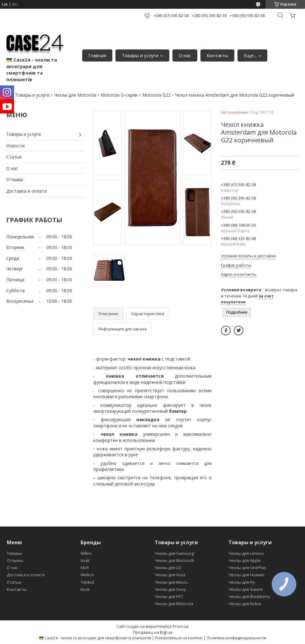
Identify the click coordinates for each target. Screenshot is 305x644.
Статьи (14, 157)
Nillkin (86, 553)
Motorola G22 (156, 95)
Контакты (217, 55)
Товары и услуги (140, 55)
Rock (85, 589)
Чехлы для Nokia (245, 604)
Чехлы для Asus (170, 575)
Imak (85, 560)
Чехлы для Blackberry (249, 596)
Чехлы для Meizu (171, 582)
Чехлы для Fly (242, 582)
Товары (14, 553)
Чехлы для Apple (245, 560)
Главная (97, 55)
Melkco (87, 575)
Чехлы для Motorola (75, 95)
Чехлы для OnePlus (247, 568)
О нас (185, 55)
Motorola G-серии (119, 95)
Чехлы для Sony (170, 589)
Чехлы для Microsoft (174, 560)
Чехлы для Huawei (246, 575)
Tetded (87, 582)
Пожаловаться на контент (179, 638)
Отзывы (15, 179)
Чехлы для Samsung (174, 553)
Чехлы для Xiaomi (246, 589)
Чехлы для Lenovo (246, 553)
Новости (15, 146)
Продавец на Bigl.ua (153, 632)
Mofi (85, 568)
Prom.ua (181, 626)
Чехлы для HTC (169, 596)
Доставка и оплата (26, 191)
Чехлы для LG (168, 568)
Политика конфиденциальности (237, 638)
